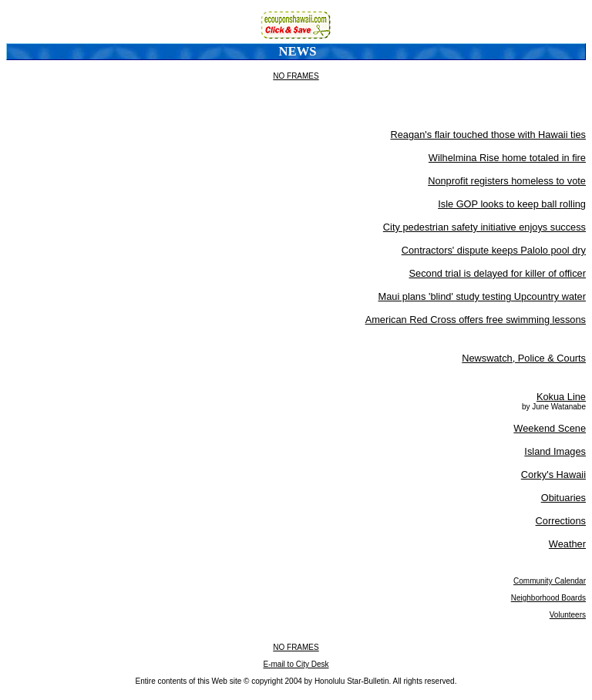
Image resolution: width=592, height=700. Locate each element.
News (298, 51)
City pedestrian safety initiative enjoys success (484, 227)
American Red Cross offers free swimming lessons (476, 320)
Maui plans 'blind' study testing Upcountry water (483, 296)
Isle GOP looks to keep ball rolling (512, 204)
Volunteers (568, 615)
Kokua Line (561, 397)
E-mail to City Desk (296, 664)
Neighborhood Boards (548, 598)
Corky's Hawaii (553, 475)
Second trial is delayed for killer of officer (497, 273)
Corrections (561, 521)
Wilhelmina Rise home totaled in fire (507, 158)
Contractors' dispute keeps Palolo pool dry (494, 250)
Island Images (555, 451)
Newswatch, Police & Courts (524, 358)
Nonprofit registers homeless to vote (507, 181)
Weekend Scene (550, 428)
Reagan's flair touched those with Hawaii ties (488, 135)
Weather (567, 544)
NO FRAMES (296, 76)
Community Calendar (550, 581)
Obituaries (563, 498)
